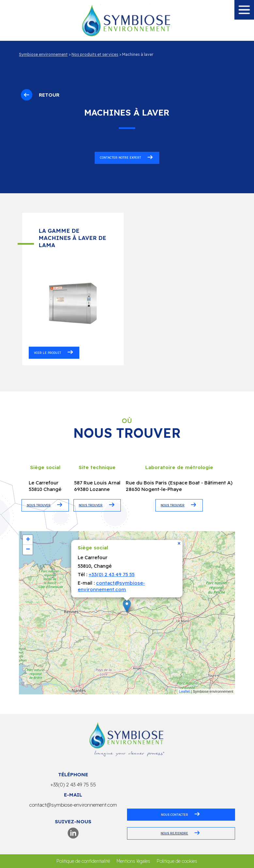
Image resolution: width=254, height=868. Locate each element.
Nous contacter (175, 815)
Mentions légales (133, 861)
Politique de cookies (177, 861)
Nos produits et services (95, 54)
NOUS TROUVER (39, 505)
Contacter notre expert (120, 158)
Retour (40, 95)
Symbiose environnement (43, 54)
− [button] (28, 550)
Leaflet (185, 691)
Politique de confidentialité (83, 861)
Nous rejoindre (174, 833)
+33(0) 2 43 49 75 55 (111, 574)
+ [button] (28, 540)
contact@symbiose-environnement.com (111, 586)
